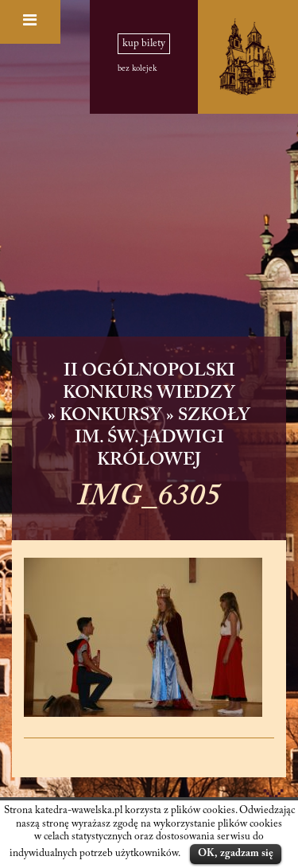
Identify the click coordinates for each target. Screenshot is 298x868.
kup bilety (144, 44)
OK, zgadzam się (236, 853)
